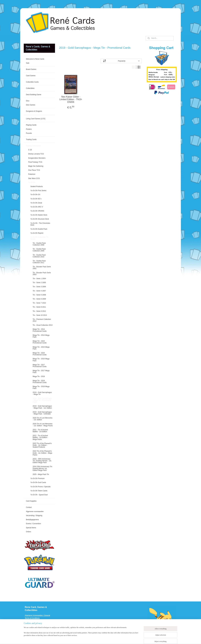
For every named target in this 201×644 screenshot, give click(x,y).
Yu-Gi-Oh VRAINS (37, 211)
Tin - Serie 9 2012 (39, 311)
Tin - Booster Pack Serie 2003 (42, 274)
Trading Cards (31, 139)
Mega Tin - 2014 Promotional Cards (40, 330)
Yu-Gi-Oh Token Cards (39, 491)
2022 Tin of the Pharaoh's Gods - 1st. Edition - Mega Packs (42, 453)
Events (27, 629)
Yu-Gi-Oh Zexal (36, 203)
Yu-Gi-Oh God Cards (38, 482)
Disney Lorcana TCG (36, 154)
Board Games (31, 69)
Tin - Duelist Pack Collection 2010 (39, 256)
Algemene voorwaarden (35, 511)
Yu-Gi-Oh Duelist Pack (39, 229)
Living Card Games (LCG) (36, 119)
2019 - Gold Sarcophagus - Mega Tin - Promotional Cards (42, 400)
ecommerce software (114, 639)
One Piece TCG (34, 170)
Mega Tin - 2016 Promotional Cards (40, 354)
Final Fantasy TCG (35, 162)
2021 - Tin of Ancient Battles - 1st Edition (40, 431)
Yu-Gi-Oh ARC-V (37, 207)
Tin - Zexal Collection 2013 (43, 325)
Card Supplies (31, 501)
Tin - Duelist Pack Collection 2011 (39, 262)
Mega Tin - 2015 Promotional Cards (40, 342)
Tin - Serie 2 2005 (39, 283)
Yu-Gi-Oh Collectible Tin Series (39, 238)
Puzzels (29, 133)
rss (104, 639)
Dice (28, 101)
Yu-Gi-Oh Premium (37, 478)
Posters (29, 129)
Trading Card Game (33, 146)
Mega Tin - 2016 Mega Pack (41, 360)
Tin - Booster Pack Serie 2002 (42, 268)
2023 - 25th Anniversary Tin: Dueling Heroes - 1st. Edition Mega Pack (42, 461)
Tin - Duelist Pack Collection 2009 (39, 250)
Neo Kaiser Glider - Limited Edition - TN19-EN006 (71, 99)
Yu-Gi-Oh (32, 182)
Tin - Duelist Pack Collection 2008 (39, 244)
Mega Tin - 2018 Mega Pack (41, 387)
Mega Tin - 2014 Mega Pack (41, 336)
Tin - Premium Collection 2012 (42, 320)
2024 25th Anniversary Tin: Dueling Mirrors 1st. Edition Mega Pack (43, 468)
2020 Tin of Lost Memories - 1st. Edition (43, 419)
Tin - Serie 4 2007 (39, 291)
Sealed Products (37, 186)
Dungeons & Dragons (34, 111)
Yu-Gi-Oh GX (35, 195)
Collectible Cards (32, 82)
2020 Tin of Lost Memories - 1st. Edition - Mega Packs (43, 425)
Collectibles (30, 88)
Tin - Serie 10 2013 (40, 315)
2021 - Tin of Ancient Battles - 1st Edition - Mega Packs (40, 437)
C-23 (30, 150)
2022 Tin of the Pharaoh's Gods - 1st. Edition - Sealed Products (42, 445)
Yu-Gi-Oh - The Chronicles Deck (40, 224)
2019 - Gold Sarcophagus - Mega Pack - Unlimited (42, 413)
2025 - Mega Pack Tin (41, 474)
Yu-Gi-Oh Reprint (37, 233)
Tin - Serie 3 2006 (39, 287)
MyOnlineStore (136, 639)
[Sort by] (121, 61)
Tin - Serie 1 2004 (39, 279)
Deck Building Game (34, 95)
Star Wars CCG (34, 178)
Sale (28, 63)
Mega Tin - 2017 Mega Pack (41, 372)
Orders (29, 532)
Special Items (31, 528)
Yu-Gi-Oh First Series (38, 191)
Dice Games (31, 105)
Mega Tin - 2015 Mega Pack (41, 348)
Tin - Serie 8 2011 (39, 307)
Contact (29, 507)
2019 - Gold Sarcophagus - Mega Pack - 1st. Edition (42, 407)
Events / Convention (33, 524)
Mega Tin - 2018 (39, 376)
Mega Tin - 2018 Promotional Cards (40, 382)
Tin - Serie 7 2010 (39, 303)
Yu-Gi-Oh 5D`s (36, 199)
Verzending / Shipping (34, 516)
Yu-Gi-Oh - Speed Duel (39, 495)
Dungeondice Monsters (37, 158)
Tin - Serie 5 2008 (39, 295)
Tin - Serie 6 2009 (39, 299)
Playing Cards (31, 125)
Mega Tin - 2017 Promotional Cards (40, 366)
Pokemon (32, 174)
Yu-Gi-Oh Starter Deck (39, 215)
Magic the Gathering (36, 166)
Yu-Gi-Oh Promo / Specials (40, 487)
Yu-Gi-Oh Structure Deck (40, 219)
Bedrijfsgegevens (32, 520)
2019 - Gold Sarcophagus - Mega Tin (42, 393)
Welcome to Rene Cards (35, 59)
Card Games (31, 76)
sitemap (99, 639)
